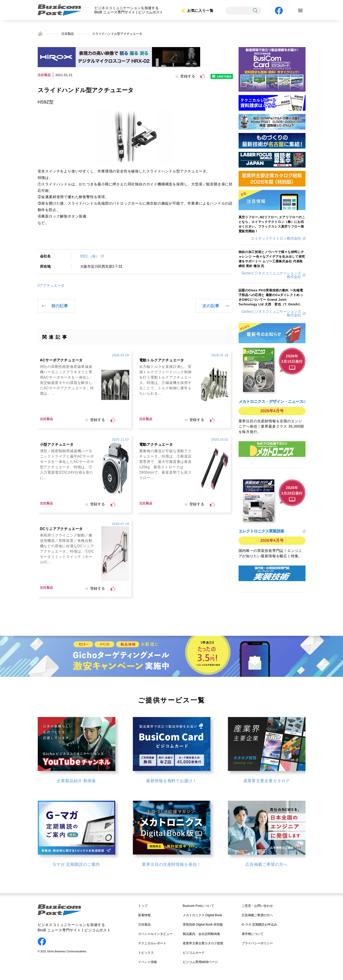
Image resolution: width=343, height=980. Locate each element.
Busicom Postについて (199, 906)
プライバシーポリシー (257, 943)
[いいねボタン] (203, 76)
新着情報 (144, 915)
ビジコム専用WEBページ (200, 962)
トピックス (146, 953)
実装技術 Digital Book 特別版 (203, 924)
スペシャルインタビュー (155, 934)
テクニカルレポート (152, 943)
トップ (143, 906)
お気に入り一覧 (200, 11)
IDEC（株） (90, 256)
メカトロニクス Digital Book (203, 915)
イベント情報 (148, 962)
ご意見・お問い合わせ (257, 906)
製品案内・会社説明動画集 (202, 934)
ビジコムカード (194, 953)
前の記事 (60, 306)
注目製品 (68, 34)
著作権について (253, 934)
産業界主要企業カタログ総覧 (203, 943)
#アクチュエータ (51, 286)
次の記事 (211, 306)
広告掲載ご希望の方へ (257, 915)
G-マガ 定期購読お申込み (259, 924)
